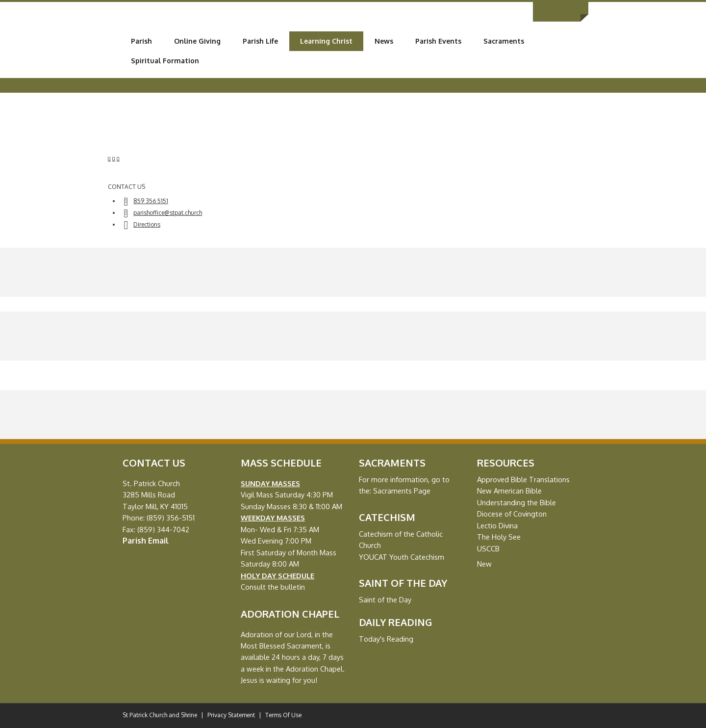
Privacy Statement (231, 715)
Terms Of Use (283, 715)
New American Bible (509, 491)
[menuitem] (141, 41)
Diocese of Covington (512, 514)
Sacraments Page (402, 491)
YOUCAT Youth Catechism (402, 557)
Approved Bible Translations (523, 479)
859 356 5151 (151, 201)
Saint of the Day (385, 599)
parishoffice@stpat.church (168, 213)
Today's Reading (386, 639)
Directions (147, 224)
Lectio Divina (497, 525)
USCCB (488, 548)
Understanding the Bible (517, 502)
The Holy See (499, 537)
